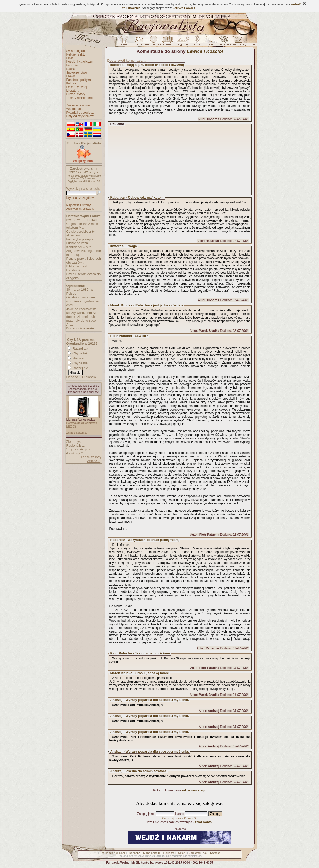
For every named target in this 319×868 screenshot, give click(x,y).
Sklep (182, 853)
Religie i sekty (76, 54)
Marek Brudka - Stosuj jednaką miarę (140, 673)
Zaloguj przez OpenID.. (180, 818)
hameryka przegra (80, 239)
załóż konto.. (204, 822)
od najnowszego (194, 790)
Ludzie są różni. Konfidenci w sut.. (79, 245)
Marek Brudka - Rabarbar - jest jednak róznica (147, 305)
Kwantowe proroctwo (82, 220)
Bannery (134, 853)
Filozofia (72, 65)
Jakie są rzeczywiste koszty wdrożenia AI (81, 311)
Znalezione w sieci (79, 105)
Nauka (71, 69)
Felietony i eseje (77, 87)
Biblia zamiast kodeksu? (77, 268)
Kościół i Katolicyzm (80, 62)
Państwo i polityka (79, 80)
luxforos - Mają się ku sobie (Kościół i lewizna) (147, 65)
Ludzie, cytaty (76, 94)
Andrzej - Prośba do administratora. (139, 771)
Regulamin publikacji (113, 853)
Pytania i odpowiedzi (80, 113)
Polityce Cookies (184, 8)
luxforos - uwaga (124, 246)
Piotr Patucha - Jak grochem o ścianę (140, 653)
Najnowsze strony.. (79, 205)
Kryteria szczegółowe (81, 198)
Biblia (70, 58)
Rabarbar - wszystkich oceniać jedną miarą (145, 540)
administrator (193, 856)
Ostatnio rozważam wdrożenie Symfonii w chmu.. (83, 301)
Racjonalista (125, 856)
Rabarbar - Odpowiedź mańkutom (137, 197)
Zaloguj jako (146, 814)
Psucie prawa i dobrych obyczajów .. (84, 261)
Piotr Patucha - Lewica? (129, 336)
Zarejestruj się (198, 853)
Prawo (71, 76)
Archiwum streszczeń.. (80, 209)
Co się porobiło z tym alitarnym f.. (82, 233)
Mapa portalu (151, 853)
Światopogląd (76, 51)
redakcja (177, 856)
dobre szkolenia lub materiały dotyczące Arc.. (81, 321)
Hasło (179, 814)
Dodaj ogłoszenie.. (81, 328)
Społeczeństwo (77, 73)
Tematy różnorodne (80, 98)
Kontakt (215, 853)
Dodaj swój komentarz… (127, 61)
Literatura (73, 91)
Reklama (169, 853)
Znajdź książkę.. (77, 433)
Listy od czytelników (80, 116)
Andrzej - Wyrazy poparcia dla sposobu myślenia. (150, 700)
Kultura (71, 83)
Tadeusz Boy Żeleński (91, 459)
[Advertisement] (185, 160)
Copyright (142, 856)
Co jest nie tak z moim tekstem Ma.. (83, 226)
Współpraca (74, 109)
